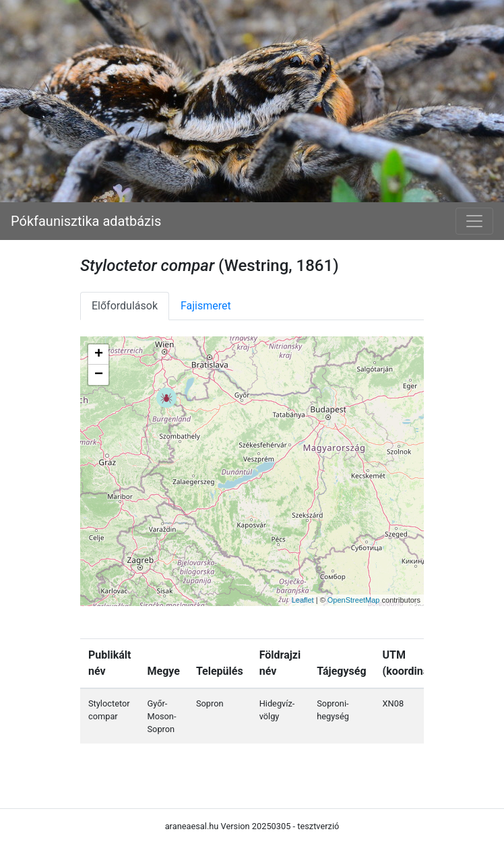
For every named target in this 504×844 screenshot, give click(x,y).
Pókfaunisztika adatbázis (86, 221)
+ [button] (99, 355)
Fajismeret (206, 306)
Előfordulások (125, 306)
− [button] (99, 375)
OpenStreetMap (354, 600)
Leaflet (303, 600)
